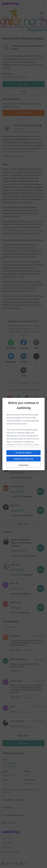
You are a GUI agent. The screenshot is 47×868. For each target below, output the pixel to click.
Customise (24, 465)
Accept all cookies (23, 453)
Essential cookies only (24, 459)
